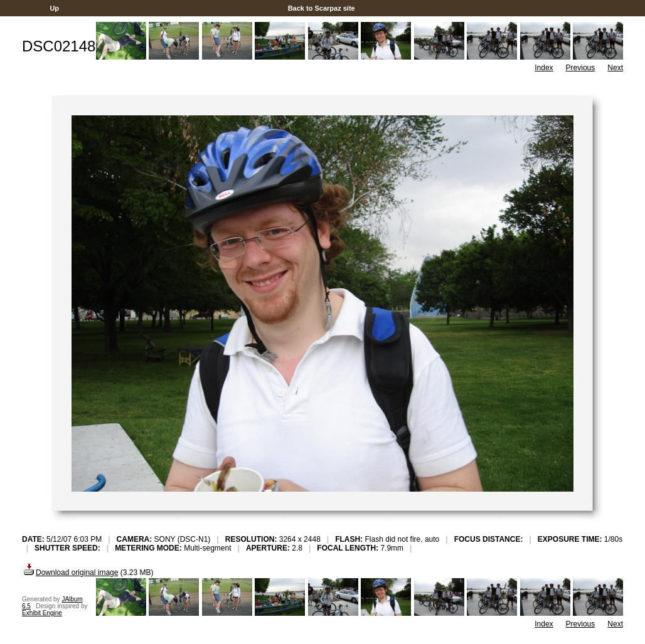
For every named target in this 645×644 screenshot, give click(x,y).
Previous (581, 68)
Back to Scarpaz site (322, 8)
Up (54, 8)
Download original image (70, 573)
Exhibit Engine (42, 613)
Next (615, 68)
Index (544, 68)
